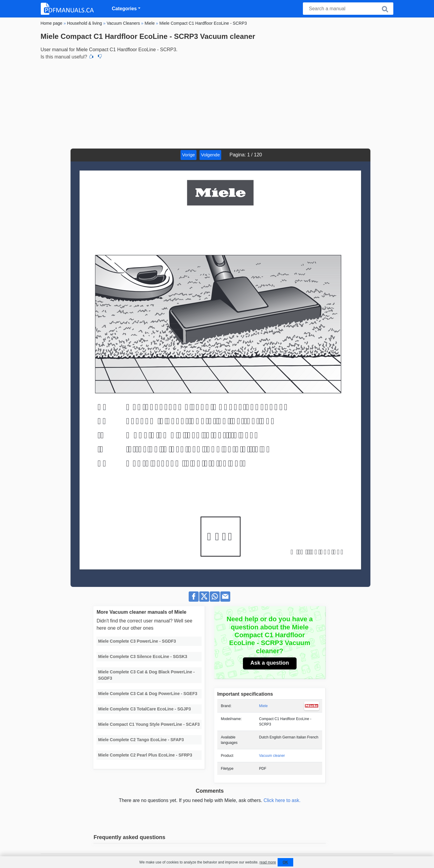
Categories (124, 9)
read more (268, 862)
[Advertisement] (217, 103)
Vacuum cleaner (272, 756)
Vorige (189, 155)
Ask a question (270, 663)
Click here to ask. (282, 800)
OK (285, 862)
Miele (263, 706)
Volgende (211, 155)
